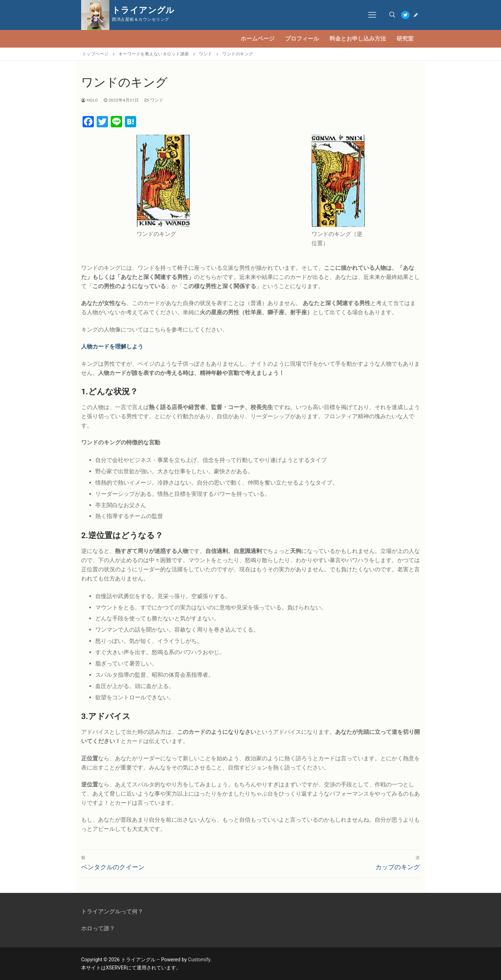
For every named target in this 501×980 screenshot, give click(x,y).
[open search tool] (392, 15)
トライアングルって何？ (112, 911)
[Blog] (416, 15)
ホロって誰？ (98, 928)
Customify (199, 960)
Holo (90, 100)
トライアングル (143, 10)
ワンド (154, 100)
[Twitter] (405, 15)
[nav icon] (373, 15)
